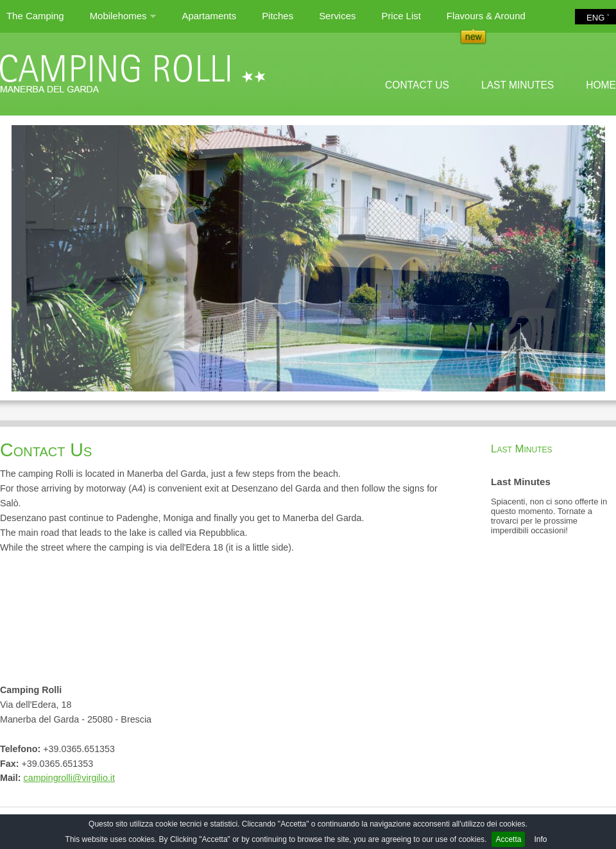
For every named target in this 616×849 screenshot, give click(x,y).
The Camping (35, 16)
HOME (601, 85)
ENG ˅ (598, 18)
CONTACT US (417, 85)
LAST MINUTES (518, 85)
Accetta (508, 839)
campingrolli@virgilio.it (69, 778)
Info (540, 839)
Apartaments (209, 16)
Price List (401, 16)
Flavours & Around (486, 16)
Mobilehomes (123, 21)
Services (337, 16)
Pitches (278, 16)
